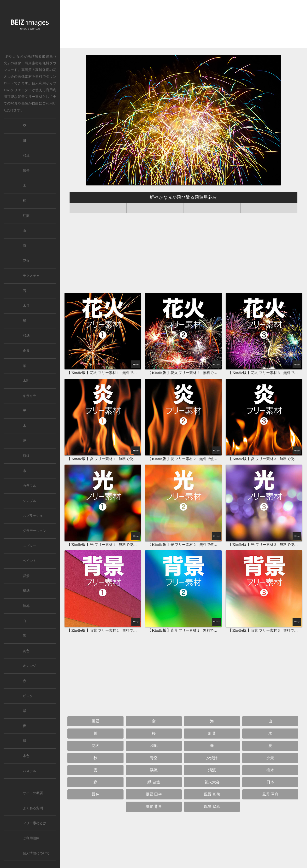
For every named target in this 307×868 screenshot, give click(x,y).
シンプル (30, 501)
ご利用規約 (31, 838)
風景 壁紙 (212, 807)
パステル (30, 771)
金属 (26, 351)
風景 (95, 721)
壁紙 (26, 591)
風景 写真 (270, 794)
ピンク (28, 696)
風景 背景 (154, 807)
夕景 (270, 758)
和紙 (26, 336)
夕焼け (212, 758)
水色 (26, 756)
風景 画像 (212, 794)
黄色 (26, 651)
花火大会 (212, 782)
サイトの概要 (33, 793)
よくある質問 (33, 808)
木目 (26, 306)
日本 (270, 782)
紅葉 (212, 733)
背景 (26, 576)
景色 (95, 794)
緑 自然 (154, 782)
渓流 (154, 770)
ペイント (30, 561)
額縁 (26, 456)
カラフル (30, 486)
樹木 (270, 770)
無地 (26, 606)
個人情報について (36, 853)
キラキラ (30, 396)
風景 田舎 (154, 794)
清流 (212, 770)
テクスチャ (31, 276)
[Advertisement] (183, 25)
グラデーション (35, 531)
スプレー (30, 546)
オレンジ (30, 666)
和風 (154, 746)
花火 (95, 746)
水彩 (26, 381)
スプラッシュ (33, 516)
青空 (154, 758)
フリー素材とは (35, 823)
